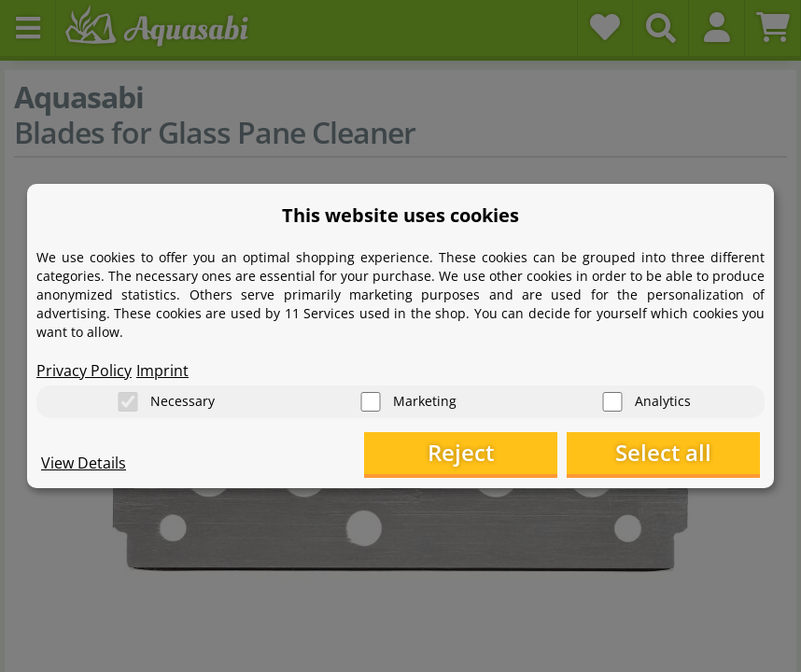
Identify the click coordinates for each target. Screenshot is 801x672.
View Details (84, 463)
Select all (667, 453)
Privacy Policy (84, 370)
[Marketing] (371, 402)
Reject (471, 453)
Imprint (162, 370)
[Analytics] (612, 402)
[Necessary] (128, 402)
